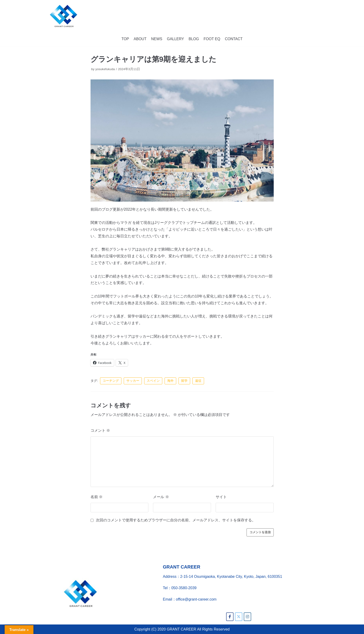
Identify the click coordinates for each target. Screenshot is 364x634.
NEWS (157, 39)
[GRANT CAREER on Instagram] (247, 617)
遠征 (198, 381)
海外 (170, 381)
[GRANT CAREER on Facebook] (230, 617)
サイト (221, 497)
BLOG (194, 39)
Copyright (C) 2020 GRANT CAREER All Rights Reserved (182, 629)
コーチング (111, 381)
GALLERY (175, 39)
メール (161, 497)
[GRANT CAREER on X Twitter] (239, 617)
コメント (100, 430)
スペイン (153, 381)
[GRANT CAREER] (64, 16)
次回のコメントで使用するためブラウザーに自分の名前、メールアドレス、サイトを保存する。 (176, 520)
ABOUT (140, 39)
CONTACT (234, 39)
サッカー (133, 381)
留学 (184, 381)
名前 (97, 497)
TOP (125, 39)
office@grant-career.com (196, 599)
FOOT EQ (212, 39)
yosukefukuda (105, 69)
